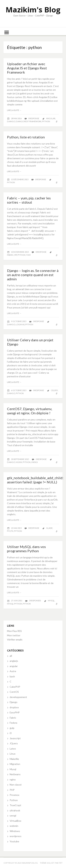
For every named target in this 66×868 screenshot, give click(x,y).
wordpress (16, 836)
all (11, 656)
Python (14, 800)
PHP (12, 790)
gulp (12, 728)
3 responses (35, 601)
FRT (61, 863)
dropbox (14, 707)
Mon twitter (14, 635)
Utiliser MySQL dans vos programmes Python (26, 549)
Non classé (16, 785)
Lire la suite (14, 110)
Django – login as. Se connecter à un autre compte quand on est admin (33, 275)
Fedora (13, 723)
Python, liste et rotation (26, 137)
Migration (15, 764)
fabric (10, 255)
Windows (15, 831)
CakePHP (15, 687)
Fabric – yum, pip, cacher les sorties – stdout (29, 200)
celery (54, 390)
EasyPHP (15, 712)
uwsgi (34, 462)
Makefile (14, 759)
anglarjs (14, 661)
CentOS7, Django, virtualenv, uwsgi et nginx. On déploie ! (30, 411)
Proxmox (14, 795)
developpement (18, 697)
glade (49, 528)
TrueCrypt (15, 805)
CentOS (14, 692)
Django (14, 702)
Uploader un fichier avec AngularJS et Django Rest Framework (27, 68)
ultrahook (15, 810)
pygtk (10, 531)
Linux (13, 754)
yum (28, 255)
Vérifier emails (15, 640)
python (46, 121)
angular (51, 118)
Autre (13, 671)
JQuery (14, 743)
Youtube (14, 841)
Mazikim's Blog (33, 10)
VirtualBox (15, 821)
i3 (11, 733)
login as (20, 324)
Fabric (13, 718)
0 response (34, 118)
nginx (19, 462)
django (11, 121)
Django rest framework (29, 121)
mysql (51, 601)
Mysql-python (15, 604)
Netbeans (15, 774)
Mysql (13, 769)
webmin (14, 826)
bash (12, 676)
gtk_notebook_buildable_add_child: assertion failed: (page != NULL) (35, 480)
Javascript (15, 738)
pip (16, 255)
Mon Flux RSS (14, 631)
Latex (13, 749)
